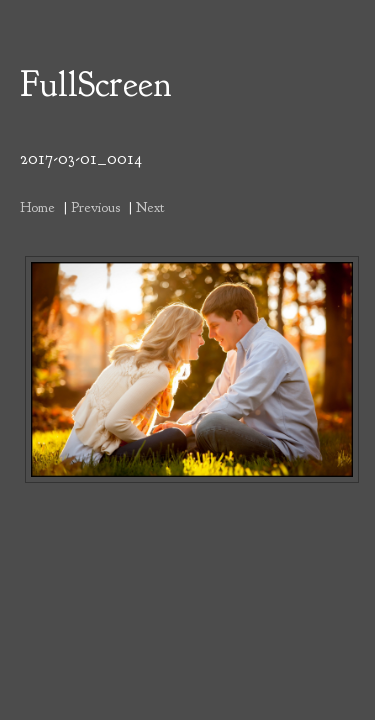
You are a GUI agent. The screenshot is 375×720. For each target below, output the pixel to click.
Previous (95, 207)
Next (150, 207)
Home (37, 207)
